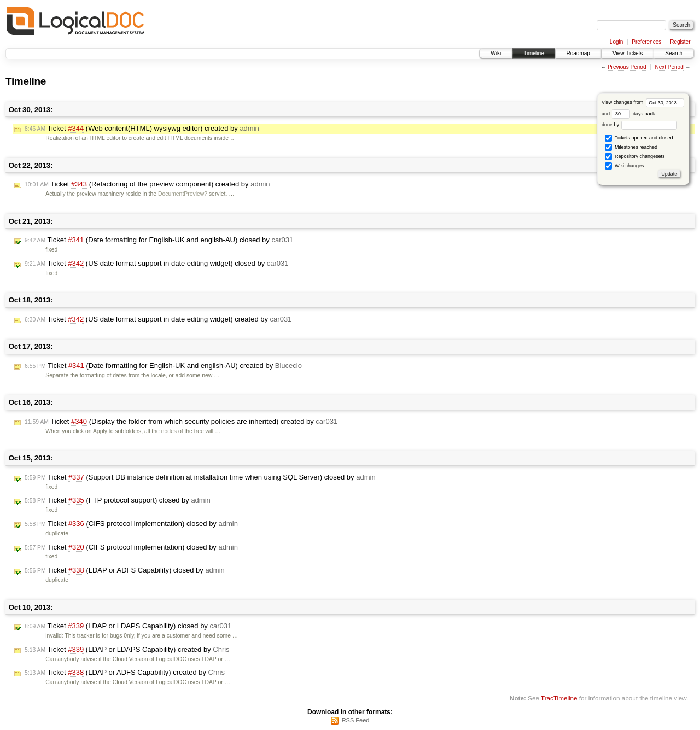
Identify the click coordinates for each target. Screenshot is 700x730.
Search (674, 53)
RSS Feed (356, 720)
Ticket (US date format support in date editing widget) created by (158, 319)
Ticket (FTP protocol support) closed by (118, 500)
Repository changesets (635, 157)
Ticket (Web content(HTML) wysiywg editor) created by (142, 129)
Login (616, 42)
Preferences (646, 42)
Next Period (669, 67)
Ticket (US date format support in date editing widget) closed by (157, 264)
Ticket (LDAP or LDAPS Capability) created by (127, 650)
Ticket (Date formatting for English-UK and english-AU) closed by (159, 240)
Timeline (533, 53)
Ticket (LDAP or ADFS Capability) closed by (125, 570)
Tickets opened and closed (639, 138)
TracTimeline (559, 698)
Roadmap (578, 53)
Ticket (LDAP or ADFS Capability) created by (125, 673)
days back (633, 114)
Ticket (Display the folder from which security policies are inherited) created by (181, 422)
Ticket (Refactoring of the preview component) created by (147, 184)
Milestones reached (631, 147)
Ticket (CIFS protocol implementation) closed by (131, 524)
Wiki (496, 53)
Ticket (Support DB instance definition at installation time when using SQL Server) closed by (200, 477)
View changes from (643, 102)
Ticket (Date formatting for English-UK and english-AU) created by (163, 366)
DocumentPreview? (183, 194)
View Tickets (628, 53)
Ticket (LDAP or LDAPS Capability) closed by (128, 626)
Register (680, 42)
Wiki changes (624, 166)
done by (640, 125)
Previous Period (627, 67)
